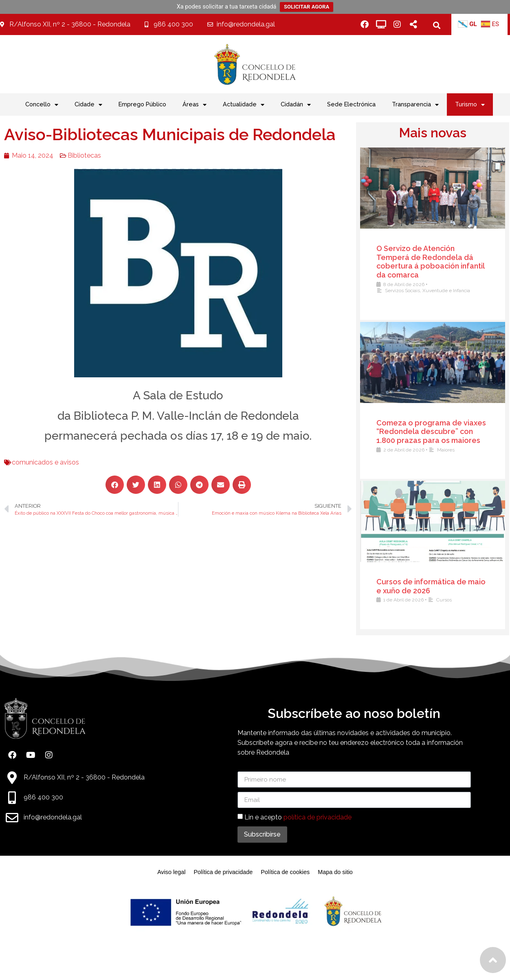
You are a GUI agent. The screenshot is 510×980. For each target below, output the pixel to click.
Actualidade (244, 105)
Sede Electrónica (351, 104)
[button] (436, 25)
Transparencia (415, 105)
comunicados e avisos (34, 462)
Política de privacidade (223, 872)
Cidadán (296, 105)
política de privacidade (318, 817)
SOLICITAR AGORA (307, 7)
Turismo (470, 105)
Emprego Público (142, 104)
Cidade (88, 105)
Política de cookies (285, 872)
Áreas (195, 105)
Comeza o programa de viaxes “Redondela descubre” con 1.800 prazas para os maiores (436, 432)
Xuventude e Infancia (451, 291)
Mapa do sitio (335, 872)
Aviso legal (171, 872)
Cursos (449, 600)
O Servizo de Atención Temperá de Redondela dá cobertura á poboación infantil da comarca (435, 262)
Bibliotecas (73, 155)
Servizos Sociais (407, 291)
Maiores (451, 450)
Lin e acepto (298, 817)
